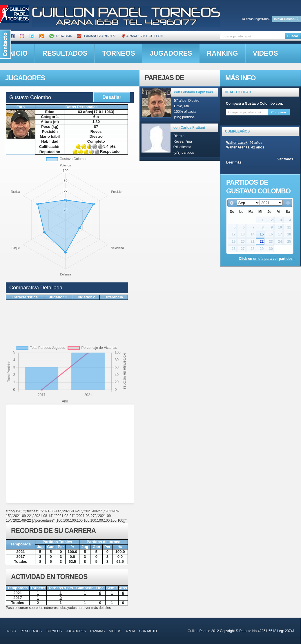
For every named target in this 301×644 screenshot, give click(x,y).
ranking (222, 53)
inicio (11, 631)
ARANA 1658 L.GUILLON (142, 36)
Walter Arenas (238, 147)
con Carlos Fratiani (189, 128)
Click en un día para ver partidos (266, 259)
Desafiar (112, 97)
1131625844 (60, 36)
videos (265, 53)
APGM (130, 631)
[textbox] (252, 36)
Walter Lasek (237, 143)
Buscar (293, 36)
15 (262, 234)
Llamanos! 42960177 (96, 36)
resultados (65, 53)
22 (262, 242)
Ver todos (285, 159)
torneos (118, 53)
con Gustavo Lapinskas (194, 92)
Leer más (234, 162)
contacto (148, 631)
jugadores (171, 53)
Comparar (279, 112)
